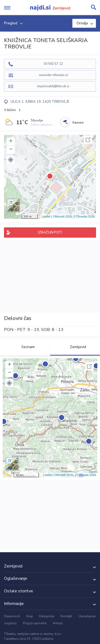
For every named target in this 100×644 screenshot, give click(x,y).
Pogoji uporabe (35, 623)
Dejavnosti (12, 616)
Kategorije (47, 616)
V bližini (10, 110)
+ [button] (11, 142)
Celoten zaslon (88, 140)
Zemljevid (75, 347)
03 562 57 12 (53, 64)
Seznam (25, 347)
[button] (11, 160)
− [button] (11, 150)
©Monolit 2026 (62, 216)
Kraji (30, 616)
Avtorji (58, 623)
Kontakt (66, 616)
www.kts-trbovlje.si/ (53, 75)
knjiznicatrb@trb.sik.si (53, 86)
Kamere (78, 123)
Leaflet (46, 216)
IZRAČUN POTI (50, 233)
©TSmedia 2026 (84, 216)
